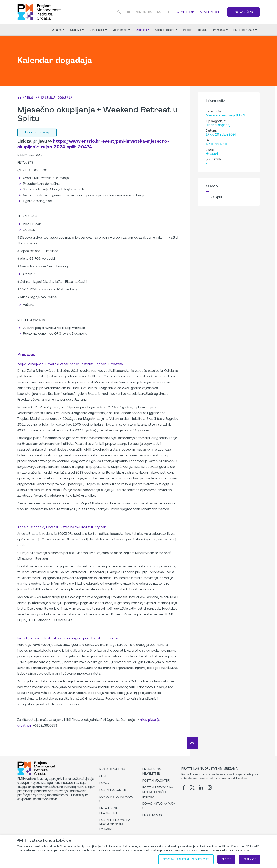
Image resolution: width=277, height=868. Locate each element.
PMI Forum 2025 (245, 30)
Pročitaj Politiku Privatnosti (186, 859)
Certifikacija (98, 30)
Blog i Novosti (153, 815)
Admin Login (186, 12)
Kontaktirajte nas (149, 12)
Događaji (143, 30)
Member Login (210, 12)
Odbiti (226, 859)
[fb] (184, 787)
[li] (201, 787)
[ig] (210, 787)
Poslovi (188, 30)
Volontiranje (121, 30)
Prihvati (250, 859)
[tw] (192, 787)
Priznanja (220, 30)
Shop (103, 776)
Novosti (203, 30)
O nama (58, 30)
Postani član (243, 12)
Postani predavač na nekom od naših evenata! (115, 825)
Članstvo (77, 30)
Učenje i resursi (166, 30)
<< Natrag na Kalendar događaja (45, 98)
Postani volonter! (113, 790)
